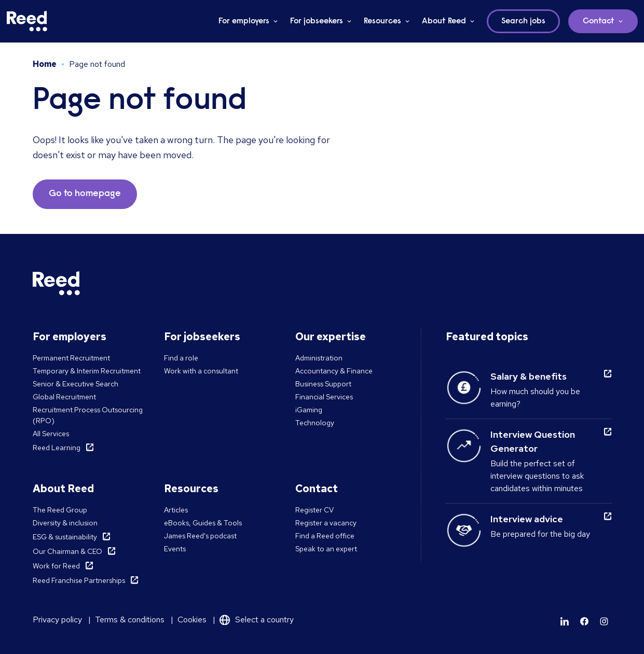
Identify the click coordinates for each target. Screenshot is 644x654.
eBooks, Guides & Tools (203, 523)
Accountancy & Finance (334, 371)
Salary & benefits (529, 376)
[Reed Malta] (27, 21)
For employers (244, 21)
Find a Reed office (325, 536)
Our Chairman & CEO (67, 551)
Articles (176, 510)
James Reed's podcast (200, 536)
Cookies (192, 620)
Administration (319, 358)
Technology (315, 423)
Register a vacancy (326, 523)
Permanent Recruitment (71, 358)
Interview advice (527, 519)
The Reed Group (60, 510)
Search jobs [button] (523, 21)
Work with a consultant (201, 371)
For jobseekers (317, 21)
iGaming (309, 410)
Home (45, 64)
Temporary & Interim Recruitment (87, 371)
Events (175, 549)
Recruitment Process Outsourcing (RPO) (88, 415)
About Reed (444, 21)
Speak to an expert (326, 549)
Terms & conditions (130, 620)
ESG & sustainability (65, 537)
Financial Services (324, 397)
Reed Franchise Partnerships (79, 580)
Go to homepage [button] (85, 194)
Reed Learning (57, 448)
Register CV (314, 510)
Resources (382, 21)
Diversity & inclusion (65, 523)
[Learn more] (565, 621)
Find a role (181, 358)
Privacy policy (57, 620)
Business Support (323, 384)
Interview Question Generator (533, 441)
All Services (51, 434)
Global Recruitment (64, 397)
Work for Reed (56, 566)
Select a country (264, 620)
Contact (599, 21)
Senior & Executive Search (76, 384)
